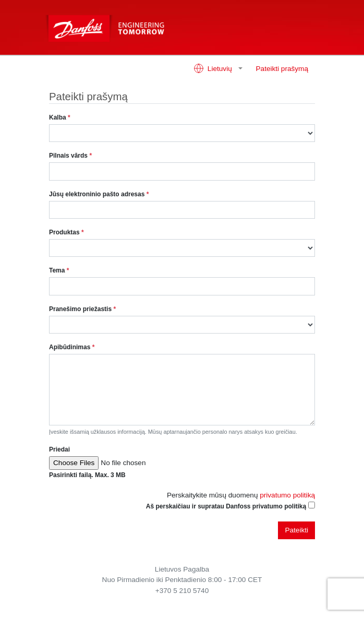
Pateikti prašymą (282, 69)
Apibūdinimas (72, 347)
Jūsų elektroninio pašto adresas (99, 194)
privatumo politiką (287, 495)
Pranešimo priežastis (82, 309)
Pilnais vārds (70, 156)
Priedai (59, 449)
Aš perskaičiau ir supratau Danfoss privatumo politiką (226, 506)
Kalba (60, 117)
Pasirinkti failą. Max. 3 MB (87, 475)
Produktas (66, 232)
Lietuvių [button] (214, 68)
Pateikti (296, 530)
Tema (59, 270)
